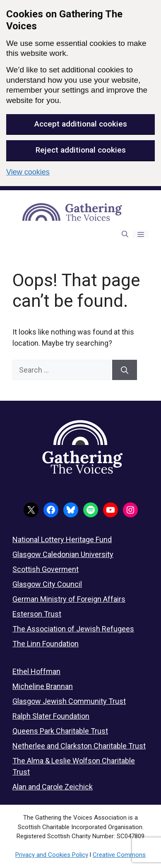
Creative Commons (119, 855)
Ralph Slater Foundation (51, 716)
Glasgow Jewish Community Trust (69, 701)
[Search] (125, 370)
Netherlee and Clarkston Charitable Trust (79, 746)
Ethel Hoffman (36, 671)
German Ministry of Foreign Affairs (69, 599)
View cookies (28, 172)
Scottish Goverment (46, 569)
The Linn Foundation (46, 644)
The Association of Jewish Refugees (73, 629)
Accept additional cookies (81, 124)
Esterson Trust (37, 614)
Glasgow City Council (47, 584)
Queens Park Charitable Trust (60, 731)
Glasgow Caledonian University (63, 554)
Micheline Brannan (43, 686)
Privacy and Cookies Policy (52, 855)
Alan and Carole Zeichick (53, 787)
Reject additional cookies (81, 150)
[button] (125, 234)
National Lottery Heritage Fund (62, 539)
